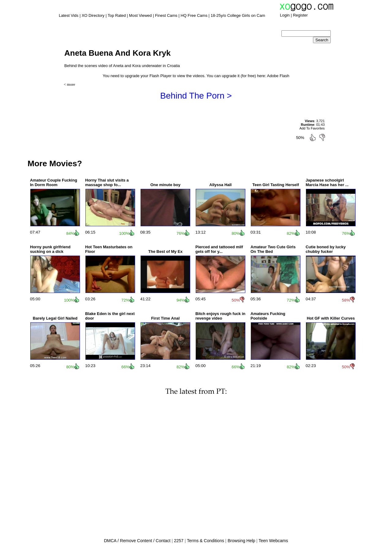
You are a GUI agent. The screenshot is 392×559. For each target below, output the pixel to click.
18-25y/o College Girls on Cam (238, 15)
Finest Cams (166, 15)
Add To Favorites (312, 128)
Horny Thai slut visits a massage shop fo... (107, 182)
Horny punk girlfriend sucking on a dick (50, 249)
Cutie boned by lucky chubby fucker (326, 249)
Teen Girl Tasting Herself (276, 185)
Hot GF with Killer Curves (331, 318)
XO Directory (93, 15)
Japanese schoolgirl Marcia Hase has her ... (327, 182)
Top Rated (117, 15)
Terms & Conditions (205, 541)
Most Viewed (140, 15)
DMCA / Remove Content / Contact (137, 541)
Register (300, 15)
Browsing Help (241, 541)
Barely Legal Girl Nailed (55, 318)
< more (69, 84)
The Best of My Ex (165, 251)
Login (285, 15)
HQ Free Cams (194, 15)
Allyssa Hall (221, 185)
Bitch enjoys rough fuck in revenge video (220, 316)
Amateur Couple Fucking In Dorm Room (54, 182)
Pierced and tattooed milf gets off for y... (219, 249)
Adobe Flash (278, 76)
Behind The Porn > (196, 96)
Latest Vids (69, 15)
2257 (179, 541)
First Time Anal (165, 318)
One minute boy (165, 185)
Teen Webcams (273, 541)
